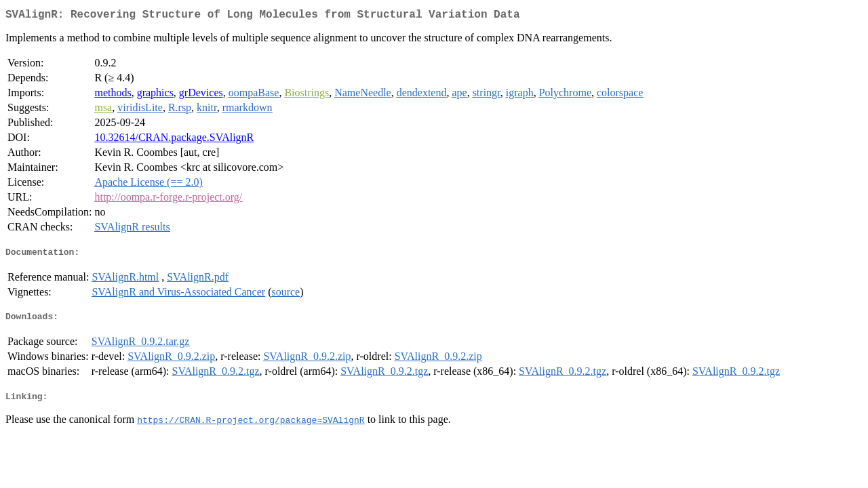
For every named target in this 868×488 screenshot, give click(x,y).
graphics (155, 95)
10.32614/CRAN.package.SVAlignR (174, 140)
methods (113, 95)
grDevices (201, 95)
